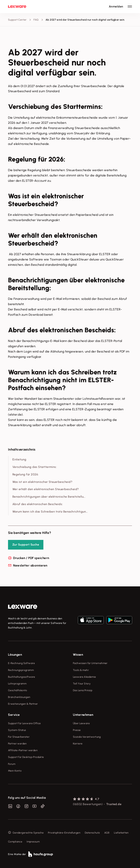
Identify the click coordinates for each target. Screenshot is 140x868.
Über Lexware (81, 723)
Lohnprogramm (17, 684)
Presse (77, 730)
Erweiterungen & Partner (23, 704)
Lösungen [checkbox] (15, 655)
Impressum (33, 842)
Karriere (78, 744)
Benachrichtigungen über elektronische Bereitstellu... (49, 497)
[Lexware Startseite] (17, 7)
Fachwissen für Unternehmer (90, 663)
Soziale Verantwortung (87, 737)
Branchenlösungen (19, 697)
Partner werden (17, 744)
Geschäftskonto (18, 690)
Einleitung (19, 459)
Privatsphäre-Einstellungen (64, 833)
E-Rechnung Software (21, 663)
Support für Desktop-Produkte (26, 757)
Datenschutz (92, 833)
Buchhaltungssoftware (22, 677)
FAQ (36, 20)
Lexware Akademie (84, 677)
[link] (23, 607)
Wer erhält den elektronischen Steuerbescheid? (46, 489)
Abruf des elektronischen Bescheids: (38, 504)
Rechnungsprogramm (21, 670)
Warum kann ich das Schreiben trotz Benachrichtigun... (50, 512)
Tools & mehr (81, 670)
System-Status (17, 730)
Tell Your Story (82, 684)
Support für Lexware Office (24, 723)
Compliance (15, 842)
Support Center (17, 20)
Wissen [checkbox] (78, 655)
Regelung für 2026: (26, 474)
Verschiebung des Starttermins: (34, 467)
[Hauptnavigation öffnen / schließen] (130, 7)
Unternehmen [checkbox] (83, 715)
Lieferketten (121, 833)
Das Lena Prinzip (83, 690)
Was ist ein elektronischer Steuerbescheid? (42, 482)
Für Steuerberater (19, 737)
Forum (12, 764)
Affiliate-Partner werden (23, 750)
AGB (107, 833)
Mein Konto (15, 771)
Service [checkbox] (14, 715)
